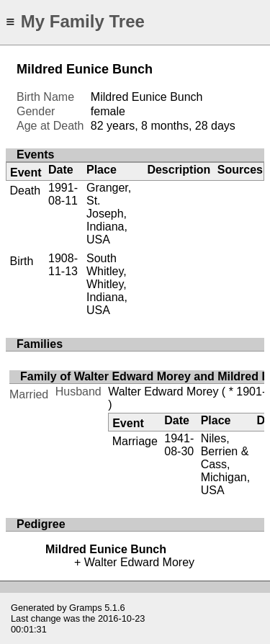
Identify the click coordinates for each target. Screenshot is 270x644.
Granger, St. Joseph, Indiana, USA (109, 214)
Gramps (86, 608)
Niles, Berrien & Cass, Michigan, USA (225, 464)
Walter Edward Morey (163, 392)
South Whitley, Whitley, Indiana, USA (107, 284)
